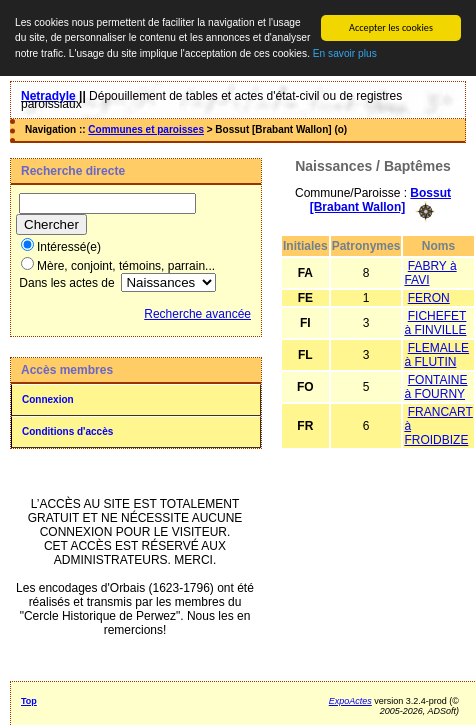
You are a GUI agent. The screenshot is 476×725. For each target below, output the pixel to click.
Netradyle (48, 96)
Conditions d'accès (67, 431)
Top (29, 701)
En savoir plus (345, 53)
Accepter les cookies (391, 27)
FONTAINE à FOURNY (435, 386)
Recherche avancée (197, 314)
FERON (429, 297)
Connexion (48, 399)
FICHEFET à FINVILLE (435, 322)
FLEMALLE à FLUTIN (436, 354)
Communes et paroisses (146, 129)
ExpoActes (350, 701)
